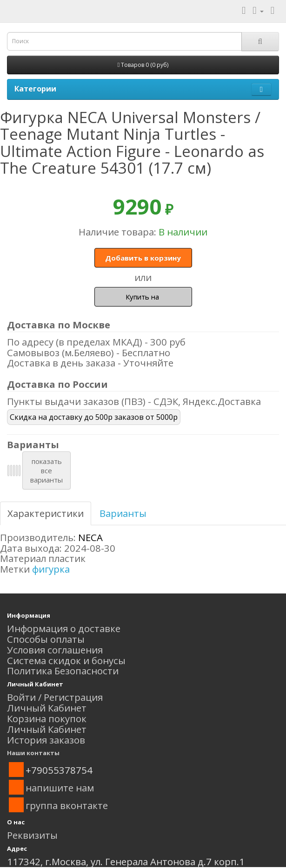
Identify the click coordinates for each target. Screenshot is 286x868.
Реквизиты (32, 835)
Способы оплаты (46, 639)
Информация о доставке (64, 628)
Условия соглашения (55, 650)
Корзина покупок (47, 718)
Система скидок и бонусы (66, 660)
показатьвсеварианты (47, 470)
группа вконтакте (67, 805)
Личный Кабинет (47, 708)
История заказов (46, 740)
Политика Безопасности (63, 671)
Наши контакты (33, 753)
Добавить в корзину (143, 258)
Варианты (123, 513)
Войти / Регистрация (55, 697)
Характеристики (46, 513)
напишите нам (60, 788)
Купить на (143, 297)
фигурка (51, 569)
